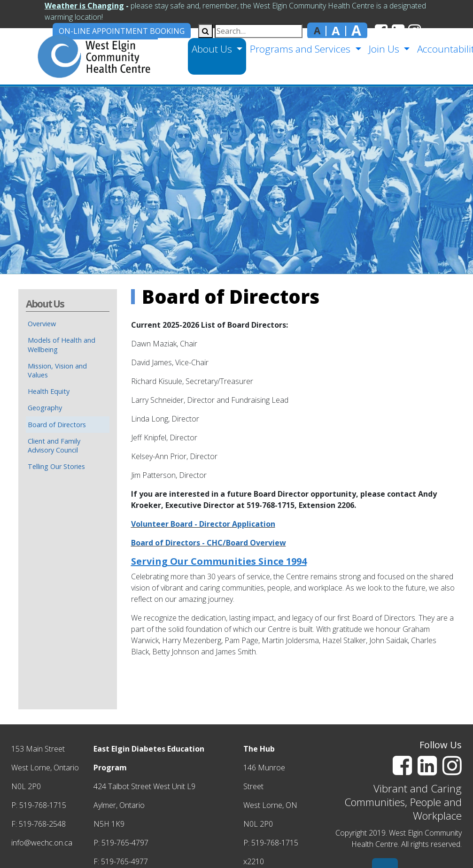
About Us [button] (212, 49)
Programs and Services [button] (300, 49)
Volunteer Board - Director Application (203, 524)
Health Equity (49, 391)
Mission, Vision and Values (57, 370)
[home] (78, 56)
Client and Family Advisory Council (54, 446)
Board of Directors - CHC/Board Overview (209, 543)
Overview (42, 324)
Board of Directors (57, 425)
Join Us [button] (383, 49)
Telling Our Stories (56, 466)
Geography (45, 408)
